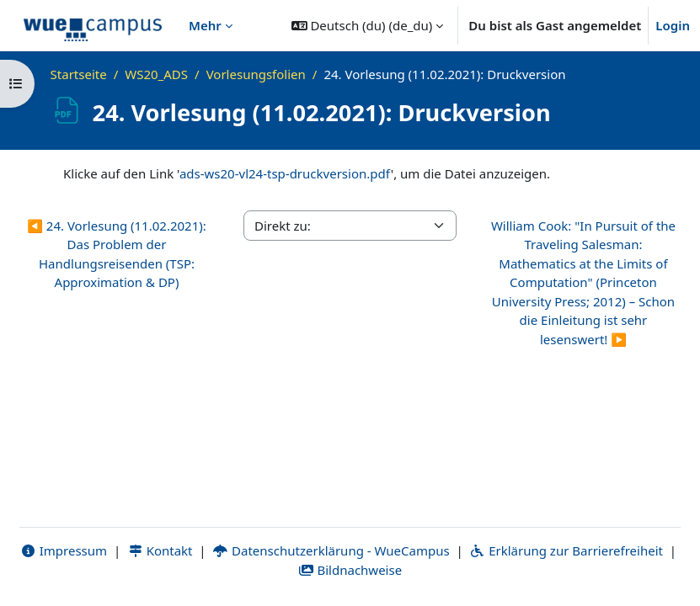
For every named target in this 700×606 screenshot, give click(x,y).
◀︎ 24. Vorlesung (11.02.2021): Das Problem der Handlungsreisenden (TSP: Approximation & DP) (117, 254)
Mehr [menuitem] (205, 25)
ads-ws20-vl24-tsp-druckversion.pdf (285, 173)
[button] (368, 25)
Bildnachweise (350, 570)
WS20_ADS (156, 74)
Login (673, 25)
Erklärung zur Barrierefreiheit (566, 550)
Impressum (64, 550)
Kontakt (160, 550)
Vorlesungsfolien (256, 74)
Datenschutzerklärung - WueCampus (331, 550)
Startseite (79, 74)
